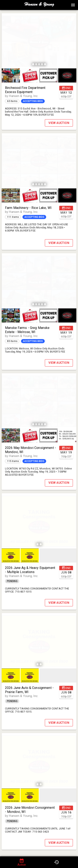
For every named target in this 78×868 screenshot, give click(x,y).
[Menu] (73, 5)
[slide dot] (33, 64)
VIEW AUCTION (59, 123)
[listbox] (39, 41)
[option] (39, 41)
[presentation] (39, 5)
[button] (39, 6)
